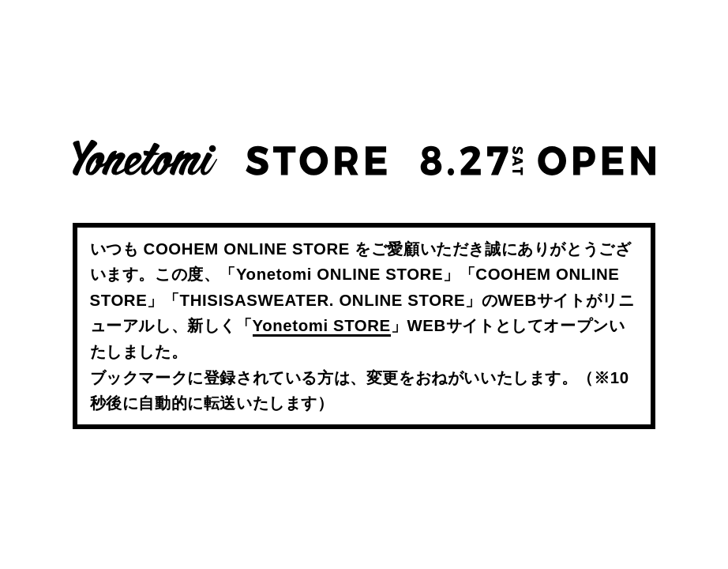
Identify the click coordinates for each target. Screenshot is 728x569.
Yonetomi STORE (322, 326)
